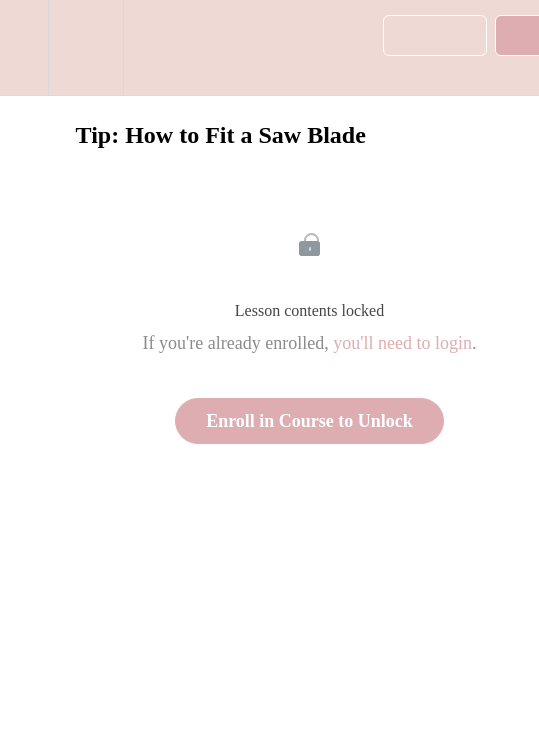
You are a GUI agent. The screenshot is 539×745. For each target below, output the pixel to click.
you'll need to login (402, 343)
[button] (24, 47)
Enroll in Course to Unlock (309, 421)
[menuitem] (85, 47)
